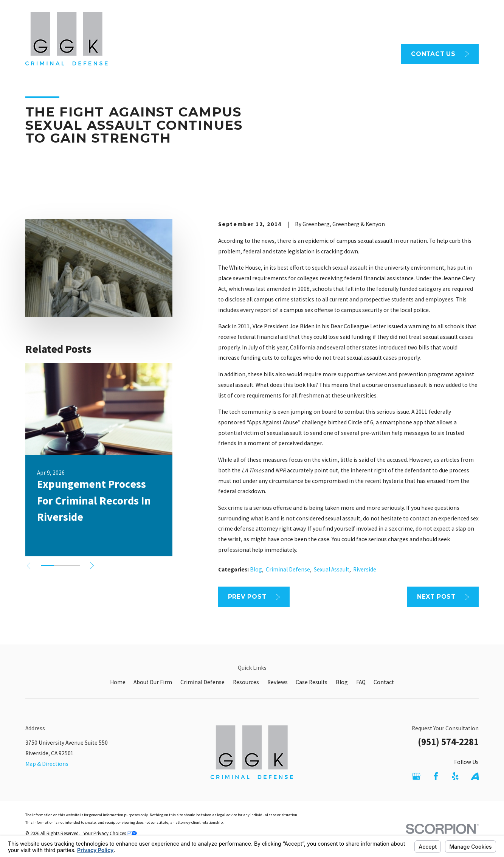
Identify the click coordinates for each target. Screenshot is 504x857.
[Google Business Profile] (416, 776)
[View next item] (92, 566)
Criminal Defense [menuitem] (288, 54)
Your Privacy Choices (110, 833)
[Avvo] (475, 776)
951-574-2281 (444, 22)
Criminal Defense (288, 569)
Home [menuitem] (184, 54)
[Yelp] (455, 776)
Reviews (278, 682)
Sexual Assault (332, 569)
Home (118, 682)
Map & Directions (47, 764)
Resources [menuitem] (341, 54)
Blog (256, 569)
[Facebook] (436, 776)
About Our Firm (153, 682)
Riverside (365, 569)
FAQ (251, 22)
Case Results (312, 682)
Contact (384, 682)
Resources (246, 682)
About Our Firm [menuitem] (227, 54)
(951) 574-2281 (448, 742)
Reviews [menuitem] (380, 54)
